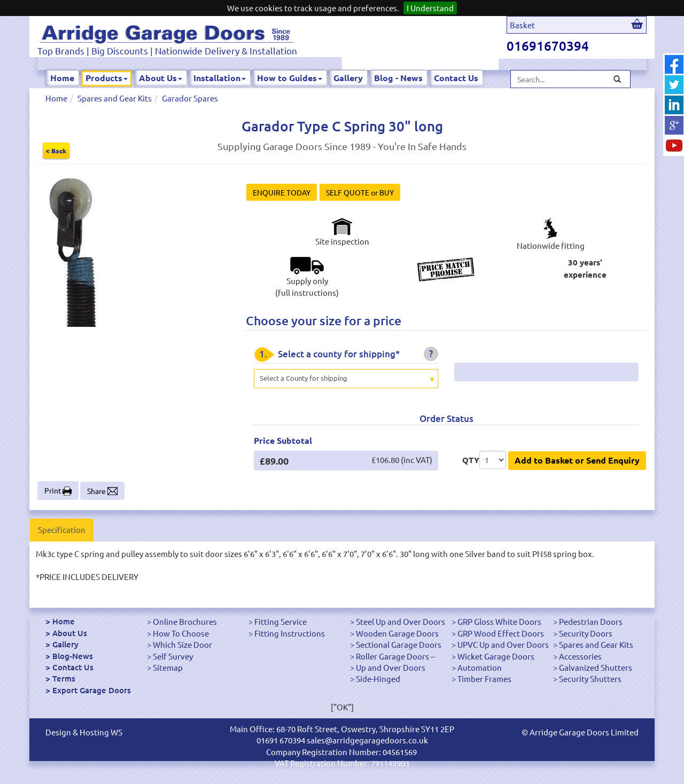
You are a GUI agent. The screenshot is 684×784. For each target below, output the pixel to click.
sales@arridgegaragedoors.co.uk (367, 740)
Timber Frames (484, 679)
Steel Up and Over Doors (401, 621)
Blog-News (73, 656)
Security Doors (586, 633)
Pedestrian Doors (591, 621)
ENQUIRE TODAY (282, 192)
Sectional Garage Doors (399, 644)
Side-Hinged (378, 679)
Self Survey (173, 656)
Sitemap (168, 667)
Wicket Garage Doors (496, 656)
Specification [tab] (62, 530)
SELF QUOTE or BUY (360, 192)
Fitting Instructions (290, 633)
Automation (480, 667)
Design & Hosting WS (84, 732)
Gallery (348, 78)
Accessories (580, 656)
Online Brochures (185, 621)
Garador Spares (190, 98)
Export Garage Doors (92, 690)
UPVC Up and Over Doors (503, 644)
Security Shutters (590, 679)
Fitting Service (281, 621)
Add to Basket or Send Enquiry (577, 460)
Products (107, 78)
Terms (64, 678)
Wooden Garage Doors (397, 633)
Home (62, 78)
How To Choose (181, 633)
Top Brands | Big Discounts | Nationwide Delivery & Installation (167, 50)
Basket (522, 25)
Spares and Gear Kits (115, 98)
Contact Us (456, 78)
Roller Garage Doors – (395, 656)
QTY (471, 460)
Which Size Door (182, 644)
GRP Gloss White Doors (499, 621)
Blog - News (398, 78)
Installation (220, 78)
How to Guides (290, 78)
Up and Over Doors (391, 667)
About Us (161, 78)
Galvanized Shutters (596, 667)
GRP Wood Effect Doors (501, 633)
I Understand (430, 8)
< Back (56, 151)
